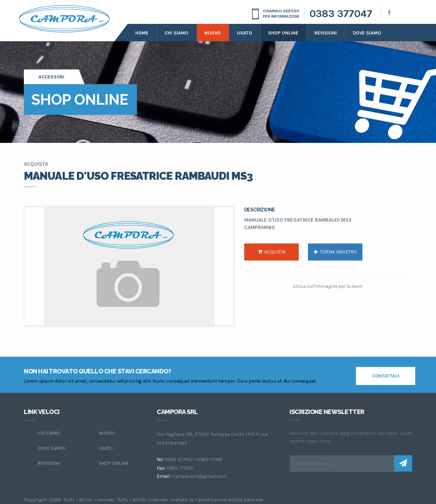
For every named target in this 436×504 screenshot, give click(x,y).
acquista (272, 252)
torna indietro (335, 252)
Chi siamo (176, 33)
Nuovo (213, 33)
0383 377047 (341, 14)
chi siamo (49, 433)
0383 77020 (179, 468)
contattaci (386, 376)
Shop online (283, 33)
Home (142, 33)
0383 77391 (210, 459)
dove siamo (367, 33)
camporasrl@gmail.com (199, 476)
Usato (244, 33)
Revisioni (326, 33)
